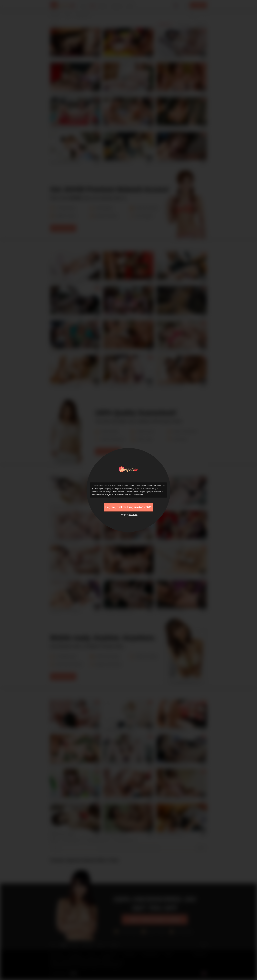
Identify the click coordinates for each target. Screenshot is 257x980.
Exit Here (133, 515)
